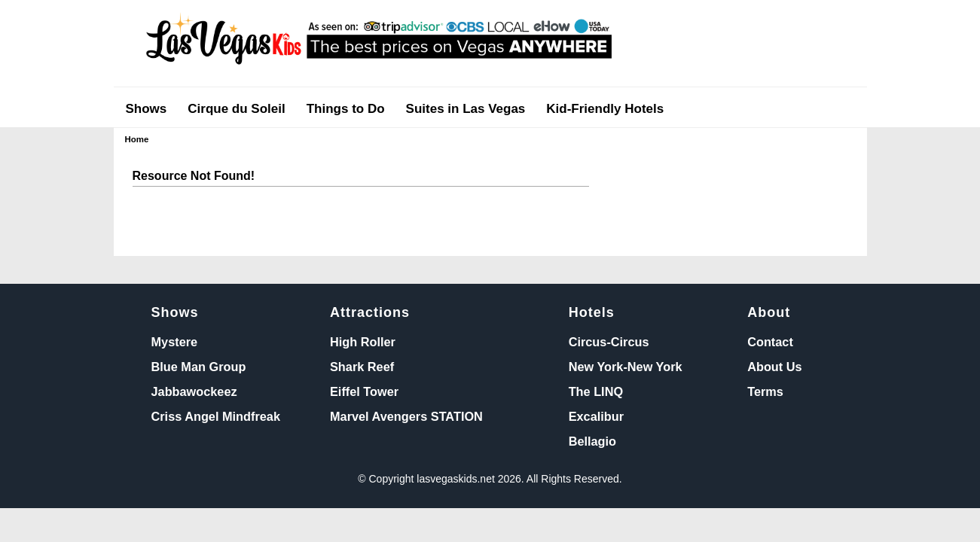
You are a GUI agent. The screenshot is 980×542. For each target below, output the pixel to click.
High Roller (363, 342)
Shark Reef (362, 367)
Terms (765, 391)
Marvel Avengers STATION (406, 416)
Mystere (175, 342)
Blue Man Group (199, 367)
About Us (774, 367)
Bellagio (592, 441)
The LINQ (596, 391)
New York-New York (626, 367)
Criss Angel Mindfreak (216, 416)
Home (137, 139)
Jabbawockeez (194, 391)
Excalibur (596, 416)
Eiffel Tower (364, 391)
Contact (770, 342)
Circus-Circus (609, 342)
